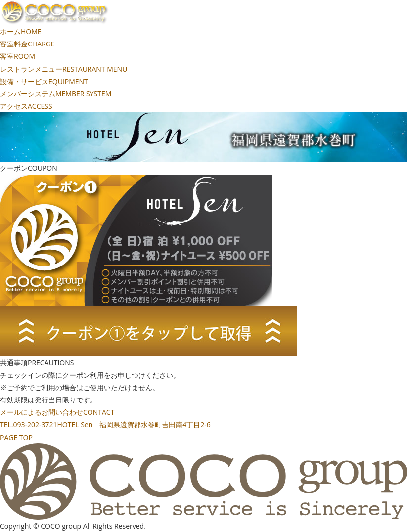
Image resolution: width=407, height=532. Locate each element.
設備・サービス (44, 81)
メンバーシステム (56, 94)
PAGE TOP (16, 437)
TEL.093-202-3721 (105, 424)
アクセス (26, 106)
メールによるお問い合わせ (57, 412)
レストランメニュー (64, 69)
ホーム (21, 31)
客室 (18, 56)
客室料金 (27, 44)
